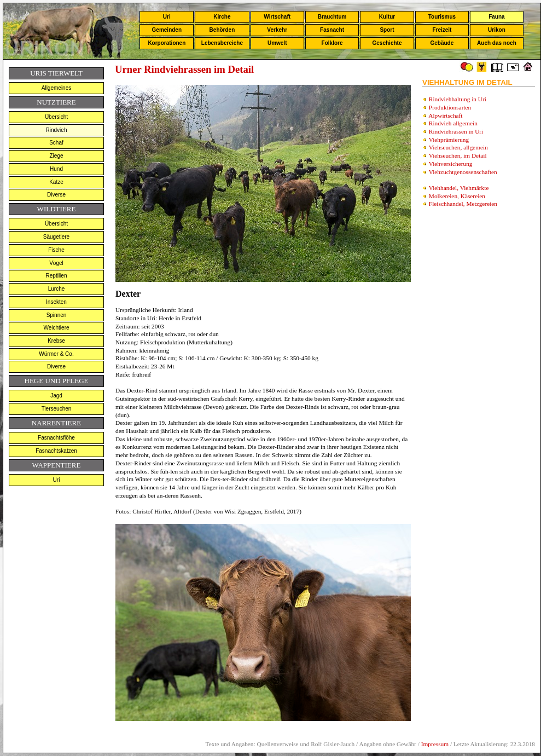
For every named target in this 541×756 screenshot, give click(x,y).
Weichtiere (56, 328)
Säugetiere (56, 237)
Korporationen (167, 43)
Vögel (56, 263)
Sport (387, 30)
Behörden (222, 30)
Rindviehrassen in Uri (456, 131)
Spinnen (57, 315)
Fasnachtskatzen (56, 451)
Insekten (56, 302)
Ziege (56, 156)
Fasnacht (332, 30)
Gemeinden (167, 30)
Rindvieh (57, 130)
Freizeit (442, 30)
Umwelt (277, 43)
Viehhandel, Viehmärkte (459, 188)
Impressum (435, 744)
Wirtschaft (277, 17)
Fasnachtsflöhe (56, 438)
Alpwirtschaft (445, 116)
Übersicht (56, 117)
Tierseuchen (57, 409)
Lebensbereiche (222, 43)
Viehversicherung (451, 164)
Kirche (222, 17)
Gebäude (442, 43)
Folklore (332, 43)
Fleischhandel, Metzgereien (463, 204)
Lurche (57, 289)
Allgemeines (56, 88)
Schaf (56, 143)
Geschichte (387, 43)
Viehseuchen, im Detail (458, 155)
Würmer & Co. (56, 354)
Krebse (56, 341)
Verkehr (277, 30)
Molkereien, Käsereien (457, 196)
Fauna (496, 17)
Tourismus (442, 17)
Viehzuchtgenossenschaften (463, 172)
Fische (56, 250)
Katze (56, 182)
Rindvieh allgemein (453, 123)
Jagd (56, 396)
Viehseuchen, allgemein (458, 147)
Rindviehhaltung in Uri (458, 99)
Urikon (497, 30)
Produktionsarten (450, 107)
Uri (167, 17)
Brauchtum (332, 17)
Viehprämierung (449, 140)
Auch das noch (497, 43)
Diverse (56, 195)
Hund (56, 169)
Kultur (387, 17)
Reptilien (57, 276)
